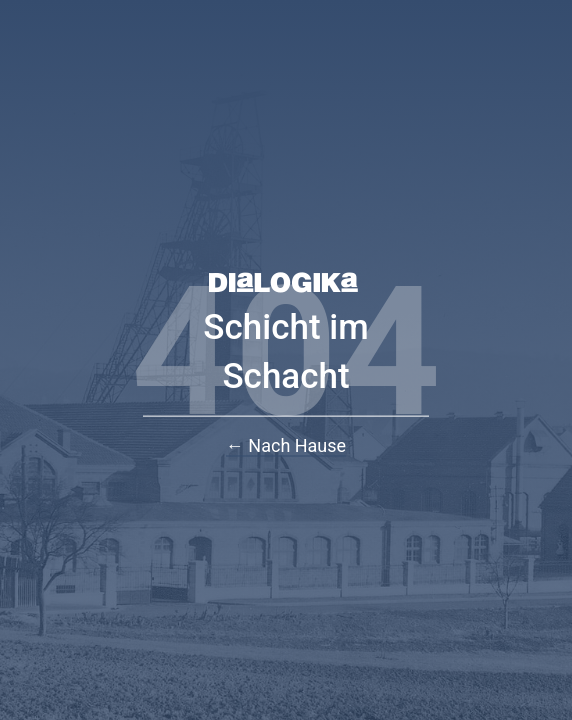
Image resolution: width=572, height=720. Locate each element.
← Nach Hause (286, 445)
